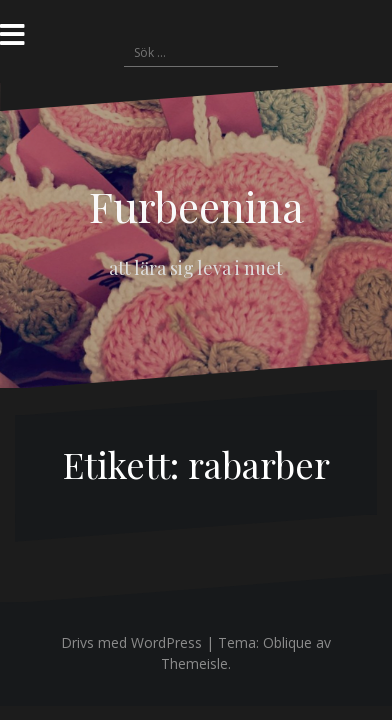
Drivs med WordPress (131, 642)
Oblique (287, 642)
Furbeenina (196, 206)
